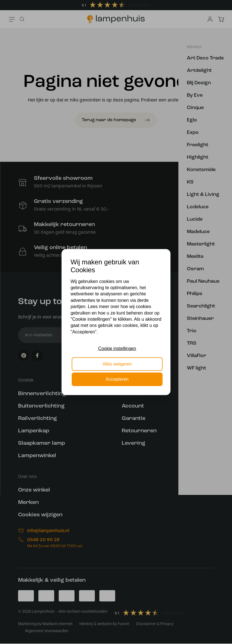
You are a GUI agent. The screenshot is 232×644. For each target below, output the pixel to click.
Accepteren (117, 379)
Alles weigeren (117, 364)
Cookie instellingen (117, 348)
